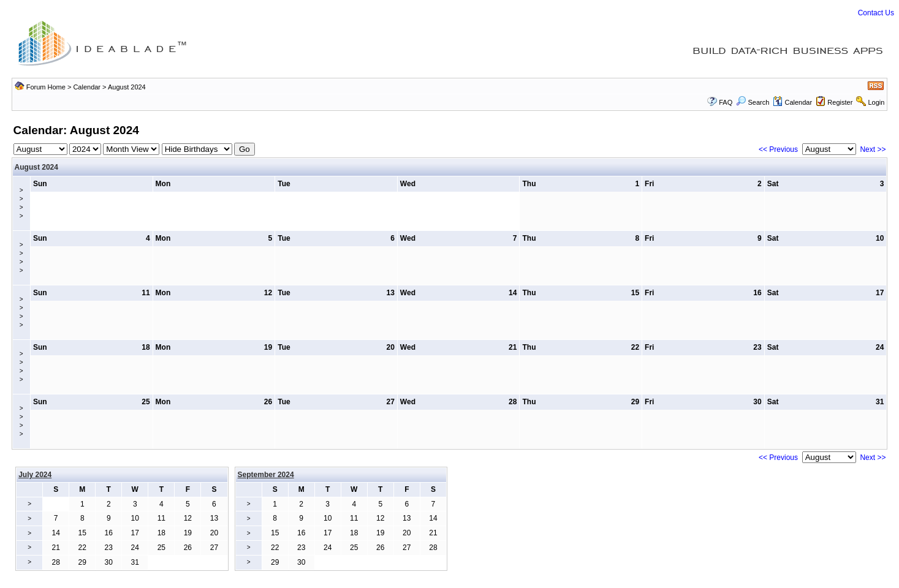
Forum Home (46, 87)
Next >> (873, 149)
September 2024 (266, 475)
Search (753, 102)
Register (840, 102)
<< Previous (778, 149)
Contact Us (876, 13)
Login (876, 102)
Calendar (87, 87)
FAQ (726, 102)
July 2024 (35, 475)
